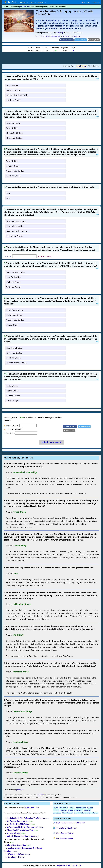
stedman (41, 795)
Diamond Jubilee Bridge (17, 231)
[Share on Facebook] (68, 40)
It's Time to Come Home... (18, 821)
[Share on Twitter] (82, 40)
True (8, 193)
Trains (72, 808)
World (55, 808)
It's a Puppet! (13, 857)
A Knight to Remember (16, 845)
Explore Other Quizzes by (70, 823)
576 (73, 50)
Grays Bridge (12, 85)
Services (41, 2)
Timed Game (94, 66)
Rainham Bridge (14, 100)
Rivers (70, 810)
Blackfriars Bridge (14, 348)
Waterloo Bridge (14, 123)
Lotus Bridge (12, 386)
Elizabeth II (79, 810)
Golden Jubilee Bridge (16, 221)
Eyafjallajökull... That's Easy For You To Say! (25, 818)
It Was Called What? (16, 854)
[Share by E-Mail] (94, 40)
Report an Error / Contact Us (69, 865)
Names (90, 808)
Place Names (81, 808)
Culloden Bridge (14, 282)
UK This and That (31, 808)
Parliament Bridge (14, 315)
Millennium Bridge (15, 236)
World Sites (64, 808)
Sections (23, 2)
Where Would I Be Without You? (20, 830)
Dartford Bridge (13, 90)
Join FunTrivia (25, 7)
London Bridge (13, 166)
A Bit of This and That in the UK (20, 836)
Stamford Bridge (14, 277)
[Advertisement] (51, 58)
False (9, 198)
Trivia (32, 2)
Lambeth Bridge (14, 176)
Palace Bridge (12, 325)
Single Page (82, 66)
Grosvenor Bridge (14, 138)
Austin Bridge (12, 400)
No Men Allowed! (14, 833)
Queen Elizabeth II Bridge (18, 95)
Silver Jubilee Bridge (15, 226)
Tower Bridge (12, 128)
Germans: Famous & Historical (86, 813)
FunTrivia (65, 838)
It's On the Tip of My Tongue (19, 824)
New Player (86, 2)
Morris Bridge (13, 391)
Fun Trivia (10, 2)
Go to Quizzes (67, 828)
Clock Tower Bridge (15, 310)
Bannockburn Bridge (16, 272)
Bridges (64, 810)
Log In (97, 2)
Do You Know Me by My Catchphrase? (22, 827)
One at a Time (69, 66)
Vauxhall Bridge (13, 395)
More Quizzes (65, 833)
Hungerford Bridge (15, 133)
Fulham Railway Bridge (16, 362)
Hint (97, 79)
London (56, 810)
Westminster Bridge (15, 171)
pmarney (60, 33)
